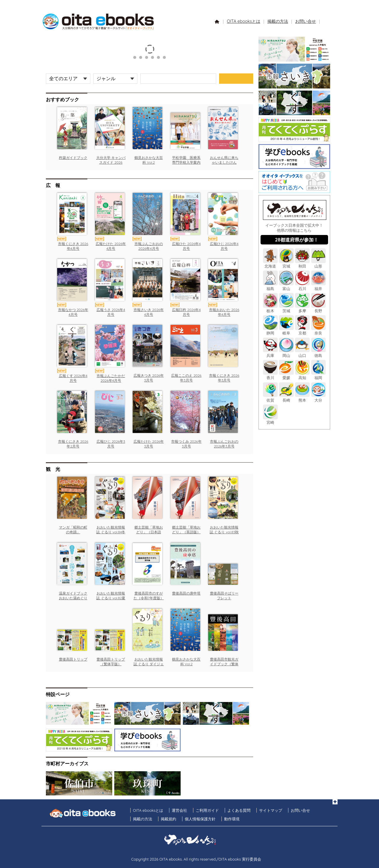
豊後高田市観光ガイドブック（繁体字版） (224, 664)
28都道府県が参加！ (297, 240)
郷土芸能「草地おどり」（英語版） (186, 530)
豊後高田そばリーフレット (224, 596)
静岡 (270, 331)
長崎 (286, 398)
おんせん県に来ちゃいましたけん (224, 160)
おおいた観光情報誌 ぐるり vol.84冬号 (111, 532)
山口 (302, 353)
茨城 (286, 309)
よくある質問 (239, 810)
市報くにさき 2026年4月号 (73, 246)
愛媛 (286, 375)
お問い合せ (306, 21)
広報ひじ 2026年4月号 (224, 246)
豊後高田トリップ (73, 659)
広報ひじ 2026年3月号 (111, 444)
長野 (319, 309)
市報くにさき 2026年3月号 (224, 378)
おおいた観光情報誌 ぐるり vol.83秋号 (224, 532)
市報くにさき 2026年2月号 (73, 444)
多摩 (302, 309)
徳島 (319, 353)
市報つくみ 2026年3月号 (186, 444)
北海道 (270, 264)
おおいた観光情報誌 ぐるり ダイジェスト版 (149, 664)
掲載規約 (168, 819)
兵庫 (270, 353)
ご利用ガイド (207, 810)
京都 (302, 331)
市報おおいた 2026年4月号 (224, 312)
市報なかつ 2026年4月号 (73, 312)
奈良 (319, 331)
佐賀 (270, 398)
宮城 (286, 264)
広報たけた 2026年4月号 (111, 246)
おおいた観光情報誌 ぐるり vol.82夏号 (111, 598)
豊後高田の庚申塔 (186, 593)
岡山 (286, 353)
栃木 (270, 309)
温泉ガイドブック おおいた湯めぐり (73, 596)
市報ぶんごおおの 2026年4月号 (149, 246)
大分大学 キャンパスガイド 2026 (111, 160)
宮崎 (270, 420)
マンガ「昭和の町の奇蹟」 (73, 530)
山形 (319, 264)
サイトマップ (271, 810)
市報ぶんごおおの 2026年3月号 (224, 444)
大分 (319, 398)
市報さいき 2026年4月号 (149, 312)
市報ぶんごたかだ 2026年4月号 (111, 378)
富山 (286, 286)
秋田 (302, 264)
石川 (302, 286)
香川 (270, 375)
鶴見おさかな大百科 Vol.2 (149, 160)
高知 (302, 375)
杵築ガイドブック (73, 158)
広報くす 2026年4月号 (73, 378)
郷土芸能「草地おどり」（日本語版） (149, 532)
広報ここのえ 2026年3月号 (186, 378)
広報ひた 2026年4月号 (186, 246)
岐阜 (286, 331)
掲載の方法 (278, 21)
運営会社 (179, 810)
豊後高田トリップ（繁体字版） (111, 662)
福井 (319, 286)
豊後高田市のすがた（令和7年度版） (149, 596)
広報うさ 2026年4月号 (111, 312)
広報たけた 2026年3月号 (149, 444)
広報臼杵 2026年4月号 (186, 312)
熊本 (302, 398)
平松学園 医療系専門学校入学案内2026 (186, 162)
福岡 (319, 375)
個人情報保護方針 (200, 819)
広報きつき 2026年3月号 (149, 378)
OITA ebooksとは (243, 21)
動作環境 (232, 819)
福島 (270, 286)
